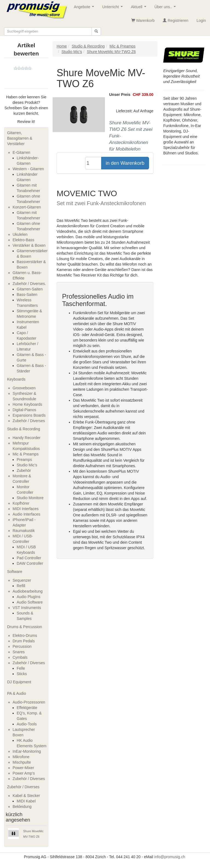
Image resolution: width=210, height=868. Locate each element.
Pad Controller (29, 558)
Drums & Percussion (25, 627)
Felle (21, 668)
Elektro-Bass (23, 240)
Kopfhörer (21, 503)
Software (15, 572)
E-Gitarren (21, 152)
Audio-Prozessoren (29, 702)
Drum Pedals (24, 641)
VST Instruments (27, 608)
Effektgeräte (27, 708)
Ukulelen (20, 234)
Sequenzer (22, 580)
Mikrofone (21, 757)
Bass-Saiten (27, 295)
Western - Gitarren (28, 169)
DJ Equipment (19, 682)
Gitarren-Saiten (30, 289)
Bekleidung (22, 807)
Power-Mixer (23, 768)
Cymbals (20, 657)
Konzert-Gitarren (27, 207)
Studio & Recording (24, 429)
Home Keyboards (27, 404)
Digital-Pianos (24, 410)
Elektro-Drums (25, 635)
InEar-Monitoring (27, 751)
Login (201, 20)
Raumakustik (24, 531)
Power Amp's (24, 773)
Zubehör (24, 470)
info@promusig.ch (170, 857)
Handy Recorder (27, 438)
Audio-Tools (27, 724)
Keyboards (16, 379)
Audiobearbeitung (28, 591)
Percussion (22, 646)
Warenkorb (143, 20)
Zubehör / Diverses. (29, 284)
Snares (19, 652)
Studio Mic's (27, 465)
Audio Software (30, 602)
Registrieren (175, 20)
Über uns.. (166, 8)
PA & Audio (17, 693)
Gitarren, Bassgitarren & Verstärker (20, 138)
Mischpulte (22, 762)
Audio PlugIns (28, 597)
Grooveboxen (24, 388)
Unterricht (113, 8)
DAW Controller (30, 563)
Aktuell (140, 8)
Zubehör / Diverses (29, 421)
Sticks (22, 674)
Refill (21, 586)
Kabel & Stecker (26, 796)
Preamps (24, 460)
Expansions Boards (29, 415)
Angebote (85, 8)
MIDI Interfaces (26, 509)
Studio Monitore (30, 498)
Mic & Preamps (26, 454)
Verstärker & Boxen (29, 245)
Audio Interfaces (26, 514)
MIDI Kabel (26, 801)
